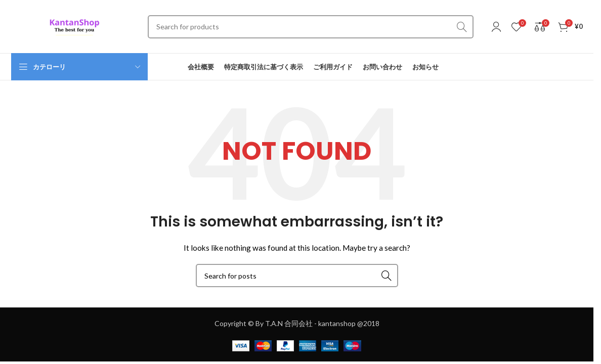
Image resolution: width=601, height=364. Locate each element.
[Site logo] (74, 26)
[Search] (311, 27)
